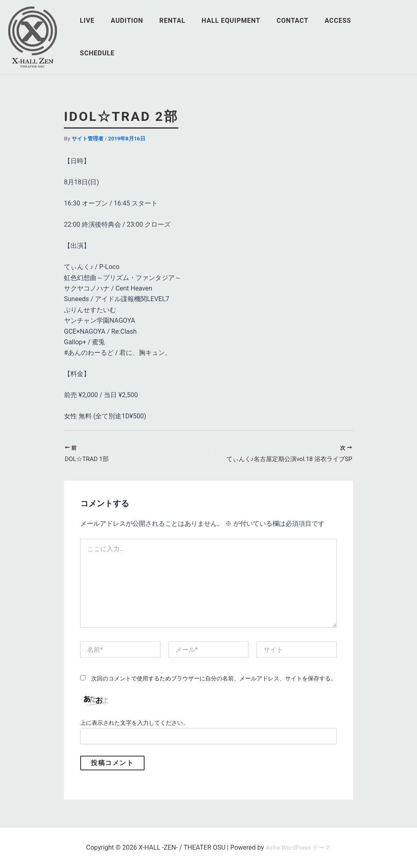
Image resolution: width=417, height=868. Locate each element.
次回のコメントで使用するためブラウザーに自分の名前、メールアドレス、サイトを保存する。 (214, 679)
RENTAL (185, 37)
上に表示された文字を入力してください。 (134, 724)
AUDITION (143, 37)
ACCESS (341, 37)
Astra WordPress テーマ (298, 847)
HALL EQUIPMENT (241, 37)
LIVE (107, 37)
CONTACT (299, 37)
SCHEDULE (385, 37)
